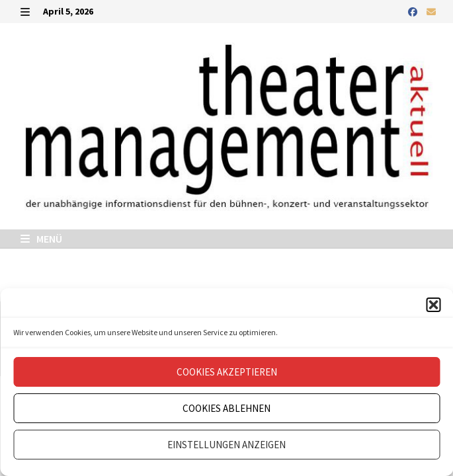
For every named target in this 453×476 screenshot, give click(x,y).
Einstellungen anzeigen (226, 445)
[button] (433, 305)
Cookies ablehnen (226, 408)
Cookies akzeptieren (227, 372)
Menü (41, 239)
